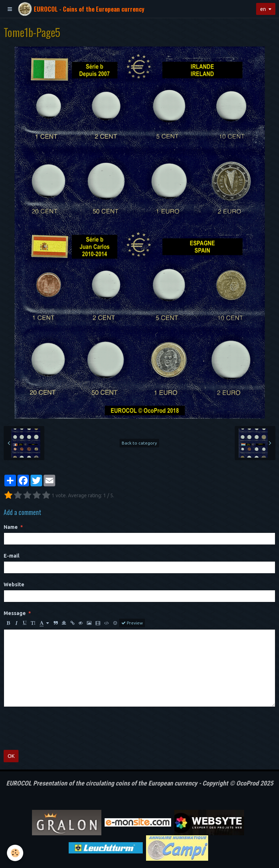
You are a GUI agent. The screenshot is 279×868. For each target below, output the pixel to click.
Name (11, 527)
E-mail (11, 556)
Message (15, 613)
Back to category (139, 443)
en (263, 9)
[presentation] (59, 728)
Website (14, 584)
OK (11, 756)
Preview (132, 623)
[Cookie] (15, 853)
